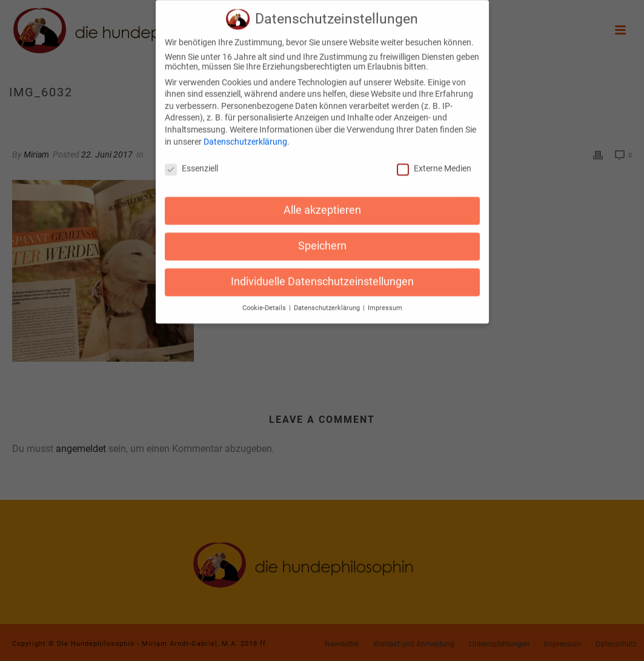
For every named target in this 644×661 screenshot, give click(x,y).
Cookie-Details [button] (265, 300)
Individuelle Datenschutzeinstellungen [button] (322, 274)
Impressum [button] (385, 300)
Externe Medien (434, 161)
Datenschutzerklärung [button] (328, 300)
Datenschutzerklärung (245, 134)
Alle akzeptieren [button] (322, 202)
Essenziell (191, 161)
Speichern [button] (322, 238)
